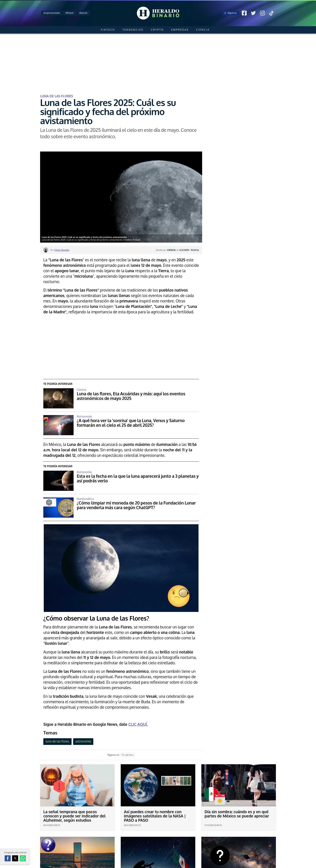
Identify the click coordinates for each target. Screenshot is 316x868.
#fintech (70, 13)
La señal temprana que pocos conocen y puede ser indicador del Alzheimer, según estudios (74, 816)
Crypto (157, 30)
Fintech (108, 30)
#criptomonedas (52, 13)
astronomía (83, 741)
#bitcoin (83, 13)
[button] (8, 858)
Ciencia (203, 30)
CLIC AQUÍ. (138, 724)
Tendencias (133, 30)
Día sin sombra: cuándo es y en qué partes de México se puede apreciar (237, 814)
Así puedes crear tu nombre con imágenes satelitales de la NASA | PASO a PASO (155, 816)
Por (60, 250)
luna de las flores (57, 741)
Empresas (180, 30)
